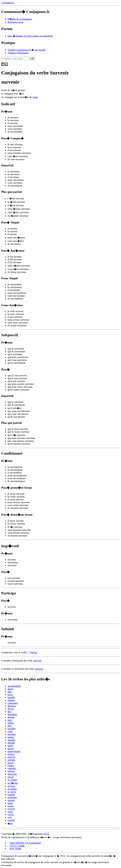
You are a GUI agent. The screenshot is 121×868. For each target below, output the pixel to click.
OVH (46, 834)
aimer (10, 689)
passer (11, 748)
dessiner (12, 706)
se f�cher (13, 783)
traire (10, 803)
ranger (11, 766)
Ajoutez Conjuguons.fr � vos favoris (27, 50)
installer (12, 729)
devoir (11, 709)
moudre (11, 740)
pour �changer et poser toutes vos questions (30, 36)
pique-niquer (14, 751)
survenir (37, 661)
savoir (11, 777)
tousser (11, 800)
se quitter (12, 789)
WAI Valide (15, 849)
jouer (10, 731)
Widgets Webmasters (18, 53)
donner (11, 717)
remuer (11, 771)
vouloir (11, 820)
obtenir (11, 743)
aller (10, 692)
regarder (12, 768)
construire (13, 703)
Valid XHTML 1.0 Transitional (25, 843)
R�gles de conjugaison (20, 19)
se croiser (12, 780)
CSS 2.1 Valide (17, 846)
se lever (11, 786)
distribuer (12, 714)
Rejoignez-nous (15, 22)
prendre (11, 760)
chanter (11, 700)
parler (10, 746)
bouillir (11, 697)
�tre (10, 823)
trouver (11, 809)
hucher (34, 652)
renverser (12, 774)
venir (35, 97)
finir (10, 726)
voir (10, 817)
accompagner (14, 686)
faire (10, 720)
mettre (11, 737)
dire (10, 712)
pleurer (11, 754)
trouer (11, 806)
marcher (12, 734)
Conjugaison (8, 3)
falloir (11, 723)
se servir (12, 792)
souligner (12, 797)
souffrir (11, 795)
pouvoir (12, 757)
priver (11, 763)
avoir (10, 695)
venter (11, 814)
